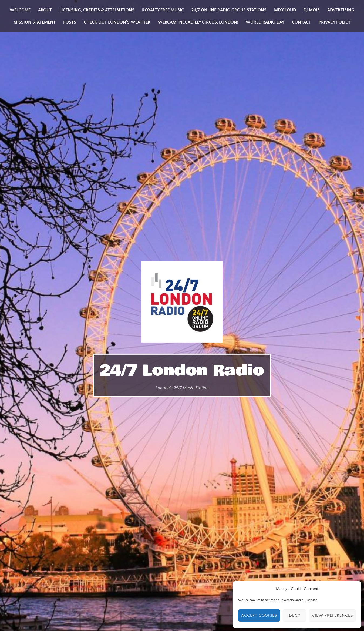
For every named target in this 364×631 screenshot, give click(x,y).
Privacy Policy (335, 22)
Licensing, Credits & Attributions (97, 10)
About (45, 10)
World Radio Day (265, 22)
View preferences (332, 615)
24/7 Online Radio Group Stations (229, 10)
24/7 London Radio (182, 371)
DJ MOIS (312, 10)
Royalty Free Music (163, 10)
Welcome (20, 10)
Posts (70, 22)
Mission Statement (35, 22)
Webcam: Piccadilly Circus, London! (198, 22)
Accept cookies (259, 615)
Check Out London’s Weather (117, 22)
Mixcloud (285, 10)
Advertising (341, 10)
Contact (301, 22)
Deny (295, 615)
